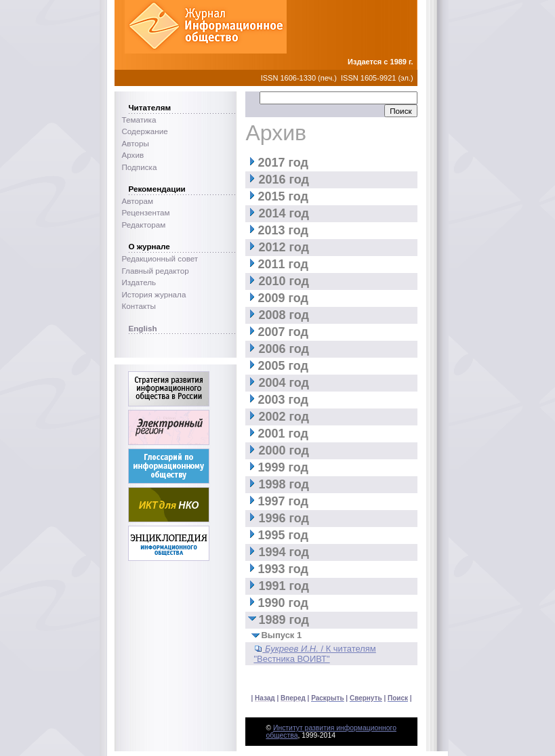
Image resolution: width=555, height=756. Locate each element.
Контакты (138, 306)
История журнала (153, 294)
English (142, 328)
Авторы (135, 143)
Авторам (137, 201)
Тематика (139, 120)
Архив (132, 155)
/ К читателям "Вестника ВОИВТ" (314, 654)
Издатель (139, 282)
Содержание (144, 131)
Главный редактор (155, 271)
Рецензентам (145, 212)
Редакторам (143, 225)
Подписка (139, 167)
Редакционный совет (160, 258)
